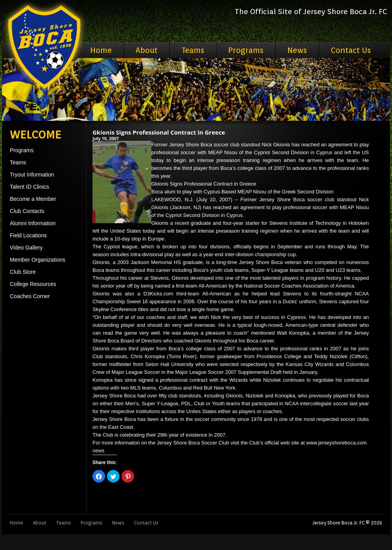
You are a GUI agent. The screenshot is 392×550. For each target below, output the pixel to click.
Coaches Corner (30, 296)
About (147, 50)
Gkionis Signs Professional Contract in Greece (159, 132)
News (297, 50)
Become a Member (33, 199)
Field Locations (28, 235)
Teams (193, 50)
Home (101, 50)
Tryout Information (32, 175)
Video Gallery (26, 248)
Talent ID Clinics (29, 187)
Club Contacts (27, 211)
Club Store (23, 272)
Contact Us (351, 50)
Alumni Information (33, 223)
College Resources (33, 284)
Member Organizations (38, 260)
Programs (246, 50)
